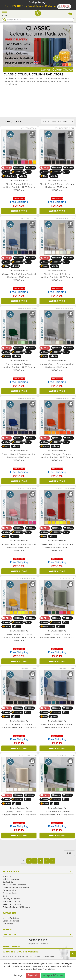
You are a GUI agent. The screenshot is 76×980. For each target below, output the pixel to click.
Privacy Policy (48, 969)
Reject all (33, 975)
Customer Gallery (11, 893)
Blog (5, 896)
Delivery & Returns (11, 899)
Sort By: (47, 121)
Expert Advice (9, 890)
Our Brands (8, 924)
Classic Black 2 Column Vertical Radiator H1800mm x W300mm (57, 187)
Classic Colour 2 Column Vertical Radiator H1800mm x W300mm (19, 187)
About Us (7, 876)
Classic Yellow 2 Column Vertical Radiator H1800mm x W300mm (19, 637)
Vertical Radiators (11, 918)
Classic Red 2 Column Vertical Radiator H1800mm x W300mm (57, 547)
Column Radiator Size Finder (16, 887)
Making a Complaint (12, 904)
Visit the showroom (11, 879)
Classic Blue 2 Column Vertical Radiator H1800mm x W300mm (19, 277)
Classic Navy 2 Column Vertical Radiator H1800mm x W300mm (19, 457)
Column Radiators (11, 921)
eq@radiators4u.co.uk (38, 943)
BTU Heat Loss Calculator (14, 885)
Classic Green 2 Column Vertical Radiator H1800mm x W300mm (19, 367)
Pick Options (19, 211)
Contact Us (8, 882)
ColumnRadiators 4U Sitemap (16, 907)
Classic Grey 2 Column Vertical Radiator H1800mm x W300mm (57, 367)
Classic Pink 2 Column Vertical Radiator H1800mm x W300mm (19, 547)
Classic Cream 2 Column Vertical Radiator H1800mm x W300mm (57, 277)
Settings (18, 975)
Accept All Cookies (53, 975)
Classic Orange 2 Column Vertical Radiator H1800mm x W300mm (57, 457)
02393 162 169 (38, 940)
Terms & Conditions (11, 901)
